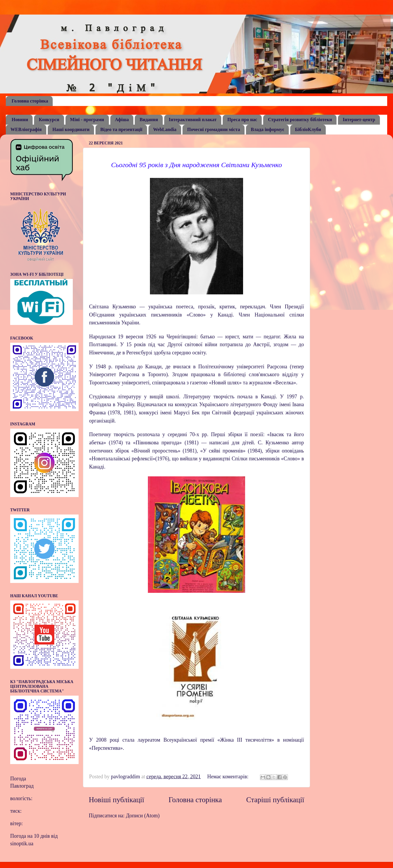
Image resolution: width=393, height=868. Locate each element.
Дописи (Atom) (143, 816)
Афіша (122, 120)
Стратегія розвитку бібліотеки (300, 120)
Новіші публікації (116, 800)
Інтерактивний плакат (193, 120)
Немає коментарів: (229, 777)
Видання (149, 120)
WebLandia (165, 129)
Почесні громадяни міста (214, 129)
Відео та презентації (121, 129)
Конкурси (49, 120)
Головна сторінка (30, 101)
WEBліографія (26, 129)
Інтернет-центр (359, 120)
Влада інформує (267, 129)
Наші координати (71, 129)
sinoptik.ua (22, 844)
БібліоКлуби (308, 129)
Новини (20, 120)
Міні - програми (87, 120)
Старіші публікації (275, 800)
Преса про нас (242, 120)
